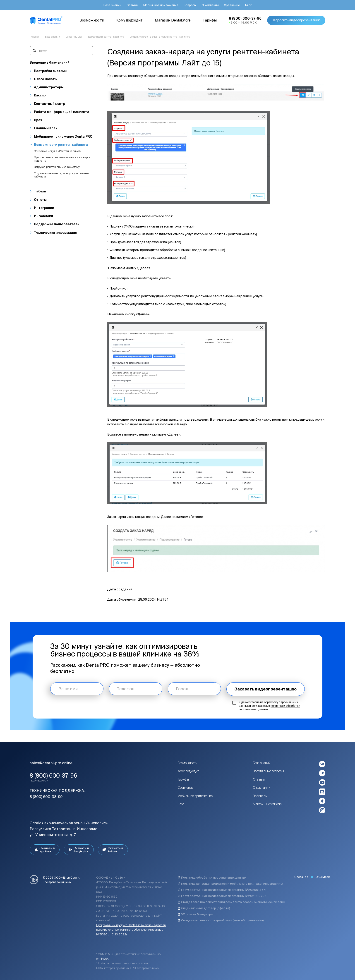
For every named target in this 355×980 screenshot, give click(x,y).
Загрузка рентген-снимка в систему (57, 167)
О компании (262, 788)
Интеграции (44, 208)
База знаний (262, 763)
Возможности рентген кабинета (61, 145)
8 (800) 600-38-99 (46, 797)
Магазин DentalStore (267, 804)
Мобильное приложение (195, 796)
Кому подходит (188, 771)
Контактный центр (50, 104)
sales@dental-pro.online (51, 763)
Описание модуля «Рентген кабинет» (58, 151)
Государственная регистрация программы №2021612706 (222, 896)
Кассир (40, 95)
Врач (38, 120)
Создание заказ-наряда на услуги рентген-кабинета (62, 175)
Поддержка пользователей (57, 224)
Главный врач (46, 128)
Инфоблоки (43, 216)
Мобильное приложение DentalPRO (63, 137)
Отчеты (40, 200)
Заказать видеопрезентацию (266, 689)
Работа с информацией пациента (62, 112)
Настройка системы (51, 71)
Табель (40, 191)
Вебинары (260, 796)
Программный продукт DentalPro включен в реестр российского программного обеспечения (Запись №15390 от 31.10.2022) (131, 930)
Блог (181, 804)
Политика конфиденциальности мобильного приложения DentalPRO (230, 884)
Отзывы (259, 779)
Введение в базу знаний (50, 62)
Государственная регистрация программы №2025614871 (222, 890)
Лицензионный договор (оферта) (204, 908)
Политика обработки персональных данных (212, 878)
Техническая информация (55, 232)
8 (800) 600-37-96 (53, 776)
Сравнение (185, 788)
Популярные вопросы (268, 771)
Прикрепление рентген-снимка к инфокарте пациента (62, 159)
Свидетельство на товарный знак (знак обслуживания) (221, 920)
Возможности (187, 763)
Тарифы (183, 779)
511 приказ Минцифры (195, 914)
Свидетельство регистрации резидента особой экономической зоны (231, 902)
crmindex (102, 959)
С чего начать (45, 79)
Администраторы (49, 87)
